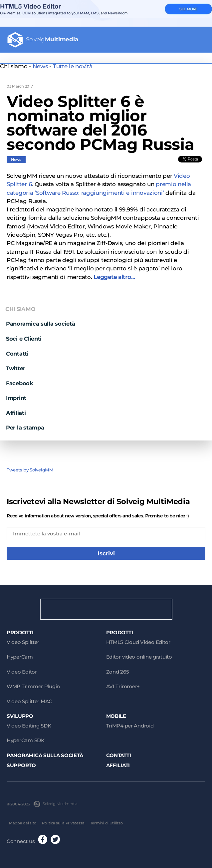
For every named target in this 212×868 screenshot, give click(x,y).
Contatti (17, 350)
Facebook (20, 380)
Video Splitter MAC (29, 699)
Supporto (21, 763)
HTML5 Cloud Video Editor (138, 640)
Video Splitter (23, 640)
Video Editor (22, 670)
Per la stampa (25, 424)
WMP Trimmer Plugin (33, 684)
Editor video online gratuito (139, 655)
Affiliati (16, 410)
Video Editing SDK (29, 724)
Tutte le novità (73, 66)
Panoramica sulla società (40, 321)
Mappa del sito (23, 821)
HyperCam (20, 655)
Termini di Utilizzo (106, 821)
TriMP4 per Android (130, 724)
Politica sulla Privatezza (63, 821)
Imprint (16, 395)
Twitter (16, 365)
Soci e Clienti (24, 335)
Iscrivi (106, 550)
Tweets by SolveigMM (30, 467)
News (40, 66)
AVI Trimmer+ (123, 684)
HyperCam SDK (26, 738)
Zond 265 (118, 670)
